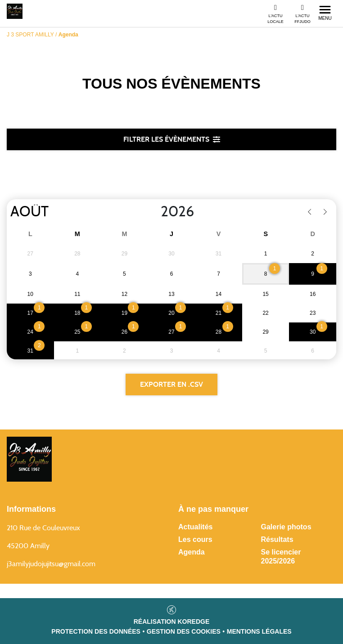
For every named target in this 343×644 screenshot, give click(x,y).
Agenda (192, 552)
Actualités (195, 527)
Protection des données (96, 631)
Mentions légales (259, 631)
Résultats (277, 539)
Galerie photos (286, 527)
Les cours (195, 539)
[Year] (153, 212)
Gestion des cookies (184, 631)
